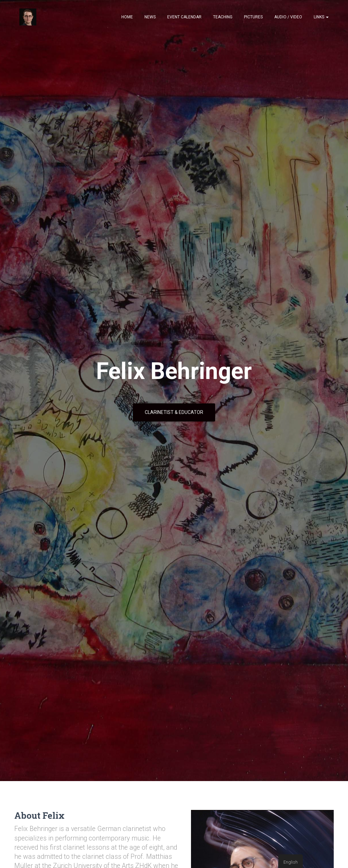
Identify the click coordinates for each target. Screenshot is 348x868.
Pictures (253, 17)
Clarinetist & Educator (174, 412)
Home (127, 17)
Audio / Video (288, 17)
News (150, 17)
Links (321, 17)
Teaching (223, 17)
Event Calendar (184, 17)
